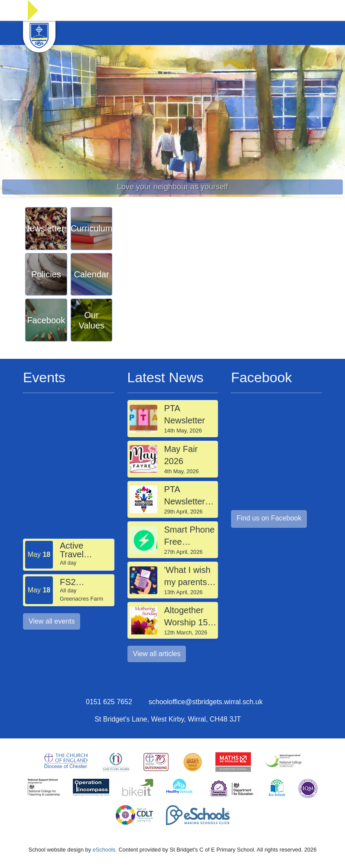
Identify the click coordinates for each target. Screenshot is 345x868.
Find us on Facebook (269, 518)
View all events (52, 621)
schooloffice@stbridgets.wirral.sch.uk (206, 702)
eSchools (104, 850)
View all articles (157, 654)
